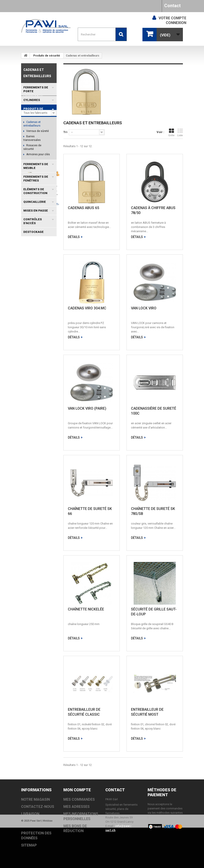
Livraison (32, 296)
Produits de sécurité (47, 56)
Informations (35, 281)
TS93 (27, 383)
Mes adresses (76, 807)
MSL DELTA (31, 356)
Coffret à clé (32, 343)
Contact (172, 6)
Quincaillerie (35, 202)
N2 (50, 444)
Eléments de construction (35, 191)
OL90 (27, 410)
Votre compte (172, 18)
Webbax (48, 861)
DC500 (28, 370)
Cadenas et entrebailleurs (32, 124)
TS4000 (28, 430)
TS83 (41, 390)
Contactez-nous (38, 807)
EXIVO (42, 377)
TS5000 (28, 363)
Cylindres (32, 100)
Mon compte (77, 790)
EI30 (26, 417)
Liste (180, 133)
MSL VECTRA (44, 410)
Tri (65, 132)
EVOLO (28, 377)
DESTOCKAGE (33, 232)
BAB (41, 430)
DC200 (40, 397)
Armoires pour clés (38, 154)
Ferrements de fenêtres (36, 179)
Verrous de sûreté (37, 131)
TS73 (27, 397)
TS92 (27, 444)
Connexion (176, 23)
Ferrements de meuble (36, 166)
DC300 (28, 390)
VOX (37, 417)
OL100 (41, 437)
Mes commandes (79, 799)
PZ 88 (39, 444)
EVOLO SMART (33, 403)
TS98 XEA (45, 424)
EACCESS (45, 363)
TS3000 (42, 370)
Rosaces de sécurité (32, 147)
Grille (171, 133)
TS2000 (28, 424)
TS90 (27, 451)
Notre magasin (36, 310)
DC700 (40, 383)
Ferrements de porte (36, 89)
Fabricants (33, 249)
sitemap (29, 845)
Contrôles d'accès (33, 221)
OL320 (28, 437)
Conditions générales (40, 303)
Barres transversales (32, 138)
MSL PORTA (31, 350)
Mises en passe (36, 211)
